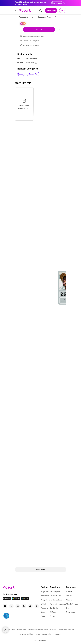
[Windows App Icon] (25, 599)
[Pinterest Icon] (37, 606)
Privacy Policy (22, 629)
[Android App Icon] (16, 599)
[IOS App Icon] (7, 599)
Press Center (71, 612)
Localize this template (31, 45)
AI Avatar (53, 612)
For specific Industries (58, 604)
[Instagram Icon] (18, 606)
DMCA (38, 634)
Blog (68, 608)
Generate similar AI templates (34, 36)
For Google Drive (56, 600)
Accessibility (58, 634)
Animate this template (31, 41)
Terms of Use (11, 629)
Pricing (53, 616)
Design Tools (45, 600)
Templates (44, 608)
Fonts (43, 616)
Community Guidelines (26, 634)
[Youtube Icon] (30, 606)
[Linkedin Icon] (24, 606)
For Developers (55, 596)
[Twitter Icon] (11, 606)
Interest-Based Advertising (66, 629)
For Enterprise (55, 592)
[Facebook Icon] (5, 606)
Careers (69, 596)
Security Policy (47, 634)
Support (69, 592)
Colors (43, 612)
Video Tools (45, 596)
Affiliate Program (72, 604)
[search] (40, 10)
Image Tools (45, 592)
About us (69, 600)
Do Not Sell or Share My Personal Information (42, 629)
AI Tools (44, 604)
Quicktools (54, 608)
